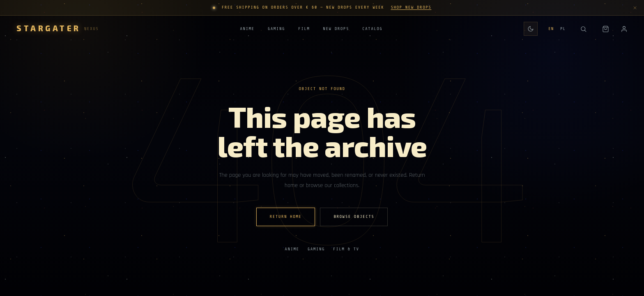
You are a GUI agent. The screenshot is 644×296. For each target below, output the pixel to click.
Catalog (372, 29)
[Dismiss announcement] (635, 8)
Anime (247, 29)
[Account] (624, 29)
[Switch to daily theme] (531, 29)
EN (551, 29)
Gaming (276, 29)
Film (304, 29)
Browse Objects (354, 217)
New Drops (336, 29)
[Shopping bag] (605, 29)
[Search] (583, 29)
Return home (286, 217)
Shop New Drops (411, 7)
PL (563, 29)
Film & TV (346, 249)
